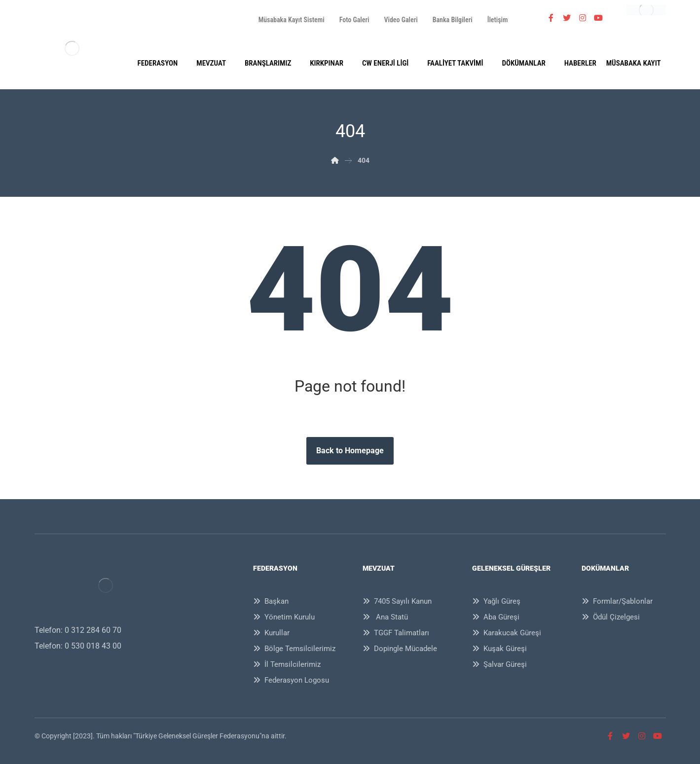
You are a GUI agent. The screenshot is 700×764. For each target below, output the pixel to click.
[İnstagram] (583, 18)
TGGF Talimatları (396, 633)
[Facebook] (551, 18)
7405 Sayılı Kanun (397, 601)
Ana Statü (385, 617)
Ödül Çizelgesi (611, 617)
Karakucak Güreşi (507, 633)
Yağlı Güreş (496, 601)
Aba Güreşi (496, 617)
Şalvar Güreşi (499, 664)
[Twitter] (567, 18)
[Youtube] (598, 18)
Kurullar (271, 633)
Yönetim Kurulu (284, 617)
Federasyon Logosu (291, 680)
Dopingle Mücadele (400, 649)
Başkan (271, 601)
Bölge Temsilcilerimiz (294, 649)
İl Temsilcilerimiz (287, 664)
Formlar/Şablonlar (617, 601)
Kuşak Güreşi (499, 649)
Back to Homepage (350, 451)
